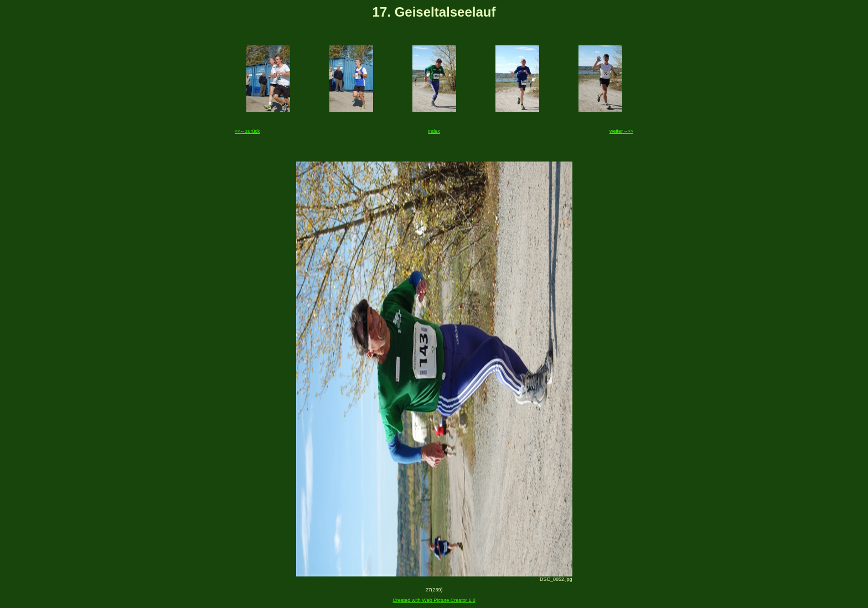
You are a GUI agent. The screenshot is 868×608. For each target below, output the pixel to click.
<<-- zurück (247, 131)
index (434, 131)
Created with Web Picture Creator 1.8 (434, 600)
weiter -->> (621, 131)
